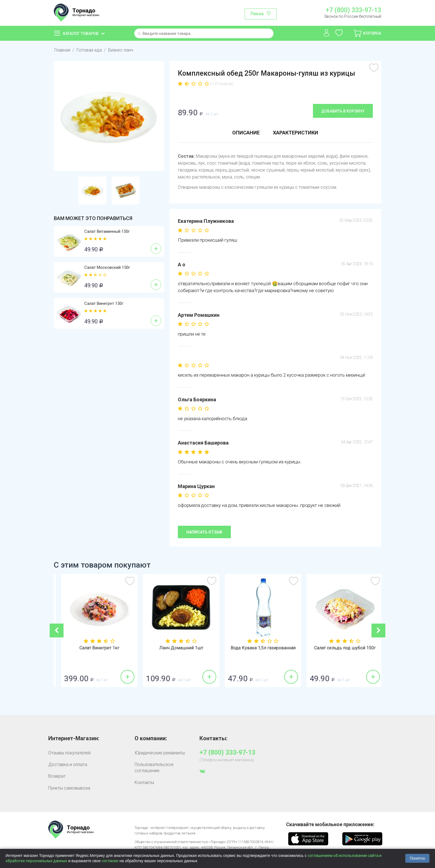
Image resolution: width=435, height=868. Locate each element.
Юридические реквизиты (160, 753)
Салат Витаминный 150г (107, 231)
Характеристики (296, 133)
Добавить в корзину (343, 111)
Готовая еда (89, 50)
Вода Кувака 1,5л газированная (340, 648)
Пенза (257, 14)
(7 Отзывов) (222, 84)
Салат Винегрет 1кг (177, 648)
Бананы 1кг (95, 648)
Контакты (144, 783)
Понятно (417, 858)
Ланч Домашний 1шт (259, 648)
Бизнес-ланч (121, 50)
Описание (246, 133)
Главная (62, 50)
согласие (110, 861)
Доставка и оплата (68, 764)
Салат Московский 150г (107, 267)
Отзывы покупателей (69, 753)
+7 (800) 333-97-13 (353, 10)
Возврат (57, 776)
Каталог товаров (81, 34)
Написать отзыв (204, 532)
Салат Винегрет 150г (104, 303)
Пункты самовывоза (69, 788)
